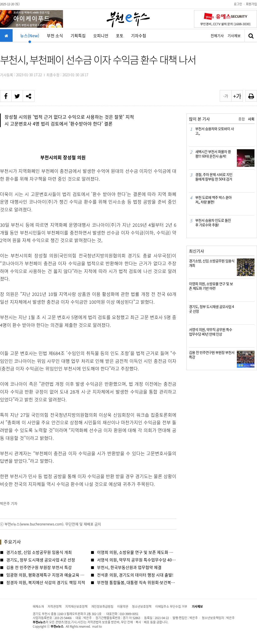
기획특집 (78, 35)
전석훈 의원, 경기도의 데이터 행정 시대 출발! (135, 575)
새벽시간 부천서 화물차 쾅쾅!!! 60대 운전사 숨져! (213, 154)
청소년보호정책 (142, 607)
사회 (251, 119)
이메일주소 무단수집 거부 (171, 607)
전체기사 (217, 35)
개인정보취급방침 (102, 607)
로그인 (238, 4)
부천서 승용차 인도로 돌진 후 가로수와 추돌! (213, 222)
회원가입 (251, 4)
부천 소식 (55, 35)
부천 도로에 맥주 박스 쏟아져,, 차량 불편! (213, 200)
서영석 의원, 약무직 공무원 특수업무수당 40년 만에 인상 (137, 560)
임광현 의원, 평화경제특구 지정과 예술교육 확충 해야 (46, 575)
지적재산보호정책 (76, 607)
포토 (120, 35)
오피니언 (101, 35)
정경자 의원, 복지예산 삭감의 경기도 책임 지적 (46, 582)
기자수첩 (139, 35)
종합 (242, 119)
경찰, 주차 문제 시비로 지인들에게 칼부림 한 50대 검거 (214, 177)
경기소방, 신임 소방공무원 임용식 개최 (39, 552)
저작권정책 (55, 607)
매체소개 (38, 607)
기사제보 (234, 35)
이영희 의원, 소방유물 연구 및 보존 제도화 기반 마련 (137, 552)
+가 (237, 96)
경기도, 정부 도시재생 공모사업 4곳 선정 (41, 560)
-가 (226, 96)
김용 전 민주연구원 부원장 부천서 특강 (39, 567)
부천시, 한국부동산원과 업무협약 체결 (129, 567)
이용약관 (123, 607)
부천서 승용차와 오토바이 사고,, (215, 131)
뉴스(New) (30, 37)
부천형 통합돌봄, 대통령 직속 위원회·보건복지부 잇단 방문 (137, 582)
